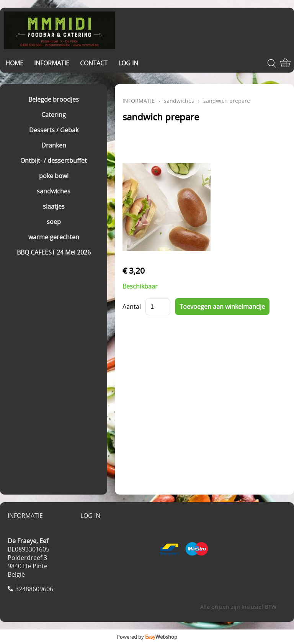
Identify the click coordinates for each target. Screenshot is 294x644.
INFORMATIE (52, 63)
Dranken (54, 145)
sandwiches (54, 191)
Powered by (147, 637)
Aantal (132, 307)
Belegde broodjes (54, 99)
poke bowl (54, 176)
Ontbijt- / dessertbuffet (54, 161)
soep (54, 222)
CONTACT (94, 63)
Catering (54, 115)
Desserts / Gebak (54, 130)
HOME (14, 63)
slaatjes (54, 206)
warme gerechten (54, 237)
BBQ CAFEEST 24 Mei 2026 (54, 252)
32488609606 (34, 589)
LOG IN (128, 63)
